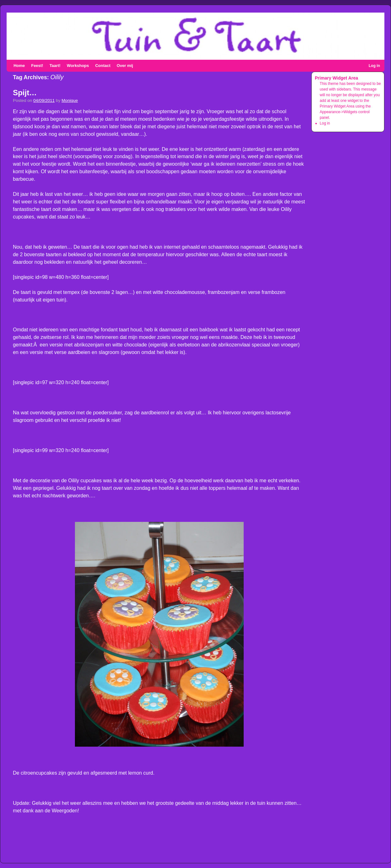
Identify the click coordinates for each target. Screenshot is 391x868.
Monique (70, 100)
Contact (103, 66)
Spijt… (25, 93)
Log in (374, 66)
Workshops (78, 66)
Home (19, 66)
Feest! (37, 66)
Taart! (55, 66)
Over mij (125, 66)
